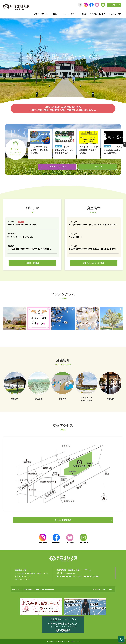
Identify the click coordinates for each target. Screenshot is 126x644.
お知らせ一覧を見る (32, 263)
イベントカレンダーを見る (57, 167)
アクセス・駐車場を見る (63, 520)
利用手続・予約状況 (98, 14)
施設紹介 (54, 14)
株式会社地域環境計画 (91, 576)
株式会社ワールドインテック (72, 576)
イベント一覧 (97, 167)
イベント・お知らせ (69, 14)
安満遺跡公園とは (40, 14)
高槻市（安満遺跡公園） (45, 589)
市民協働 (83, 14)
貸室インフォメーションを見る (94, 263)
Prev (28, 144)
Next (122, 63)
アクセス (114, 5)
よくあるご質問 (115, 14)
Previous (4, 63)
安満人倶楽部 (29, 589)
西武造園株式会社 (70, 573)
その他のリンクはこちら (102, 589)
